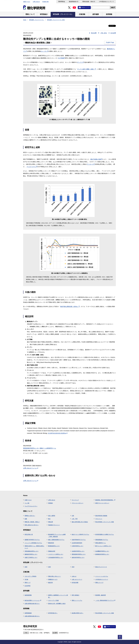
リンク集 (27, 503)
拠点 (49, 519)
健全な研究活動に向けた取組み (80, 522)
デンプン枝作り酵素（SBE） (87, 69)
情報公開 (50, 522)
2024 (73, 567)
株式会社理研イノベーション (33, 600)
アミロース (91, 164)
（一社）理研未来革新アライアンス (105, 600)
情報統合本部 (52, 551)
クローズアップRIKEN (30, 576)
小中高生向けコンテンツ (106, 2)
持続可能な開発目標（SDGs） (70, 307)
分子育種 (62, 58)
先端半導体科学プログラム (79, 540)
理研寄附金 (62, 2)
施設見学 (50, 583)
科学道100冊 (75, 583)
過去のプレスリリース (101, 567)
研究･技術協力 (75, 595)
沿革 (73, 516)
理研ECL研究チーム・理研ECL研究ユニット (34, 547)
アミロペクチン (32, 167)
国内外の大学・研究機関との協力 (57, 604)
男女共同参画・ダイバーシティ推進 (105, 522)
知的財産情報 (28, 595)
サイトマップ (75, 500)
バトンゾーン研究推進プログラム (33, 543)
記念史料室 (28, 586)
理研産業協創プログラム (102, 540)
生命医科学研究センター (78, 551)
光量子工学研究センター (31, 557)
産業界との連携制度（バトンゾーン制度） (58, 596)
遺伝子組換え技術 (96, 159)
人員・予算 (75, 519)
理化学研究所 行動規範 (101, 516)
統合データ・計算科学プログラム (80, 534)
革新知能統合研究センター (32, 551)
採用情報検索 (28, 613)
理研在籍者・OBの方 (89, 2)
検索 (112, 8)
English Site (46, 2)
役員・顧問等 (52, 516)
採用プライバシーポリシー (102, 503)
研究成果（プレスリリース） (37, 20)
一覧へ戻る (103, 33)
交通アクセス (27, 2)
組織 (26, 519)
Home (25, 20)
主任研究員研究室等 (77, 543)
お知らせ (74, 576)
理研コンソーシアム (77, 600)
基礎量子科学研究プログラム (32, 540)
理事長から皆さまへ (30, 516)
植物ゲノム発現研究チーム (48, 448)
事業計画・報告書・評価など (32, 522)
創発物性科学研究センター (102, 554)
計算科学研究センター (78, 546)
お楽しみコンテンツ (77, 579)
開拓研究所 (51, 543)
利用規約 (50, 503)
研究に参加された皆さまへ (32, 525)
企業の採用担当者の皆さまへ (32, 604)
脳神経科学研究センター (31, 554)
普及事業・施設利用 (100, 595)
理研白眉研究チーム (100, 543)
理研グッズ (28, 583)
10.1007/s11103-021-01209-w (58, 433)
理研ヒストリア (99, 583)
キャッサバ (44, 51)
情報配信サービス (53, 579)
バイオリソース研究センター (56, 554)
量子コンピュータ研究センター (103, 546)
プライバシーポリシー (78, 503)
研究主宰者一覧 (29, 534)
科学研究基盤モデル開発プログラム (105, 534)
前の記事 (94, 33)
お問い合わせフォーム (31, 468)
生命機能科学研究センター (102, 551)
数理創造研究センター (54, 546)
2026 (26, 567)
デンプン (81, 62)
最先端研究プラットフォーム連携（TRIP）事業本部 (57, 536)
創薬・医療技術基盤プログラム (56, 540)
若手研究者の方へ (53, 613)
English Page (110, 42)
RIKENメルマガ (86, 8)
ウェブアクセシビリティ (31, 506)
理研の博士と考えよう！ (55, 576)
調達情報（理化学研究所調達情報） (105, 500)
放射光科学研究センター (78, 557)
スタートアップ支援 (53, 600)
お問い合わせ (36, 2)
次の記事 (113, 33)
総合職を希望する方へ (78, 613)
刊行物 (26, 579)
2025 (49, 567)
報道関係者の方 (74, 2)
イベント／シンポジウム (102, 576)
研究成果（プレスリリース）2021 (56, 20)
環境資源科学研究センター (31, 448)
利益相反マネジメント (54, 525)
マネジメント (99, 519)
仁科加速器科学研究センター (56, 557)
